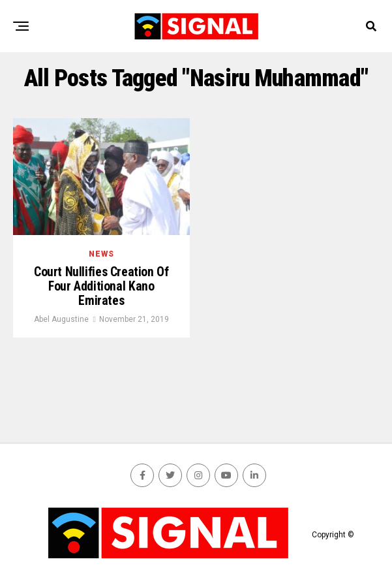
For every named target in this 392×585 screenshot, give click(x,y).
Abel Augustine (61, 321)
